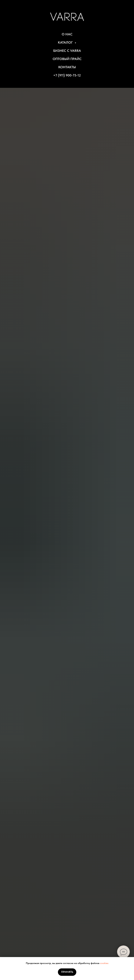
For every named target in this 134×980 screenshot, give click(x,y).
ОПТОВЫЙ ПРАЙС (67, 59)
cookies (104, 963)
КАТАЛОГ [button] (66, 42)
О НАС (67, 34)
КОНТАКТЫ (67, 67)
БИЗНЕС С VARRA (67, 51)
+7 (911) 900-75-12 (67, 75)
